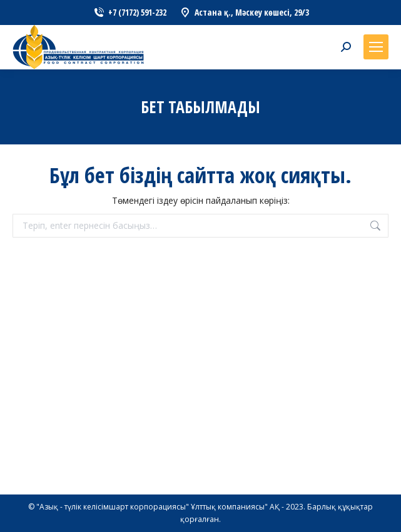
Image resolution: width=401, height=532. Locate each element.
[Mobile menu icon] (376, 47)
